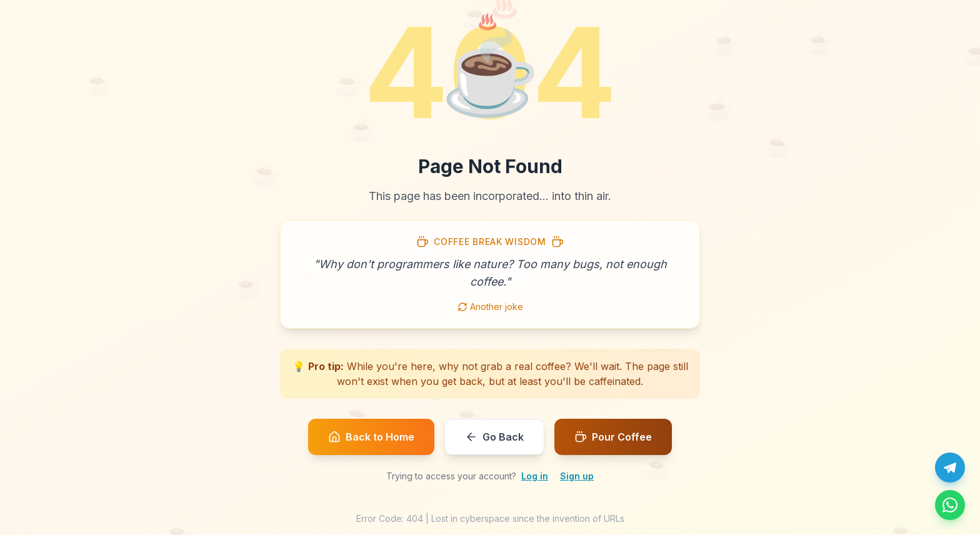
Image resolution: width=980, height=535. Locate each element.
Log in (535, 476)
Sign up (577, 476)
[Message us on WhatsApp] (950, 505)
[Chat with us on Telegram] (950, 467)
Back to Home (371, 437)
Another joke (490, 307)
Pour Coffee (613, 437)
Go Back (494, 437)
